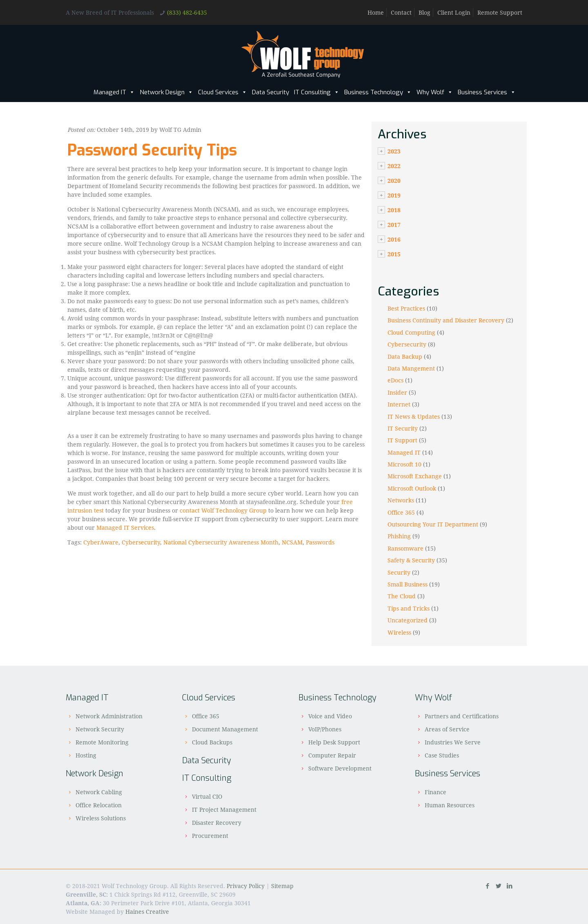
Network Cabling (99, 792)
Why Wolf (435, 92)
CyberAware (101, 542)
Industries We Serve (453, 742)
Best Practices (406, 308)
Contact (401, 12)
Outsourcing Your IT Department (433, 524)
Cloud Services (223, 92)
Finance (435, 792)
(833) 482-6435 (187, 12)
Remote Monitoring (102, 742)
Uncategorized (408, 620)
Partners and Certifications (462, 716)
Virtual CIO (207, 796)
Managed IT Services (125, 528)
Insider (397, 392)
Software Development (340, 768)
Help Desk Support (334, 742)
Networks (401, 500)
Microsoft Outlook (412, 488)
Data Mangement (411, 368)
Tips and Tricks (409, 608)
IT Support (402, 440)
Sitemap (282, 886)
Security (399, 572)
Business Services (487, 92)
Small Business (408, 584)
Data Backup (405, 356)
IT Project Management (224, 810)
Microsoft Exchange (415, 476)
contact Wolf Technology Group (223, 510)
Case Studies (442, 755)
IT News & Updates (414, 416)
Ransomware (405, 548)
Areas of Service (447, 729)
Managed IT (114, 92)
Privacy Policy (246, 886)
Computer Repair (332, 755)
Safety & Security (411, 560)
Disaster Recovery (217, 823)
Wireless (399, 632)
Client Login (454, 12)
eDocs (395, 380)
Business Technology (378, 92)
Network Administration (109, 716)
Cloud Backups (212, 742)
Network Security (100, 729)
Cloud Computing (411, 332)
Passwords (320, 542)
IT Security (403, 428)
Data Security (271, 92)
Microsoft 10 (404, 464)
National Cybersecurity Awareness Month (221, 542)
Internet (399, 404)
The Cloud (402, 596)
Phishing (399, 536)
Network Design (166, 92)
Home (376, 12)
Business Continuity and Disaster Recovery (446, 320)
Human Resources (450, 805)
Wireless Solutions (101, 818)
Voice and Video (330, 716)
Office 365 (401, 512)
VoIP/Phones (325, 729)
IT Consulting (317, 92)
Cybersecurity (141, 542)
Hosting (86, 755)
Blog (424, 12)
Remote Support (500, 12)
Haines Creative (147, 912)
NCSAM (292, 542)
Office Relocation (99, 805)
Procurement (210, 836)
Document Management (225, 729)
